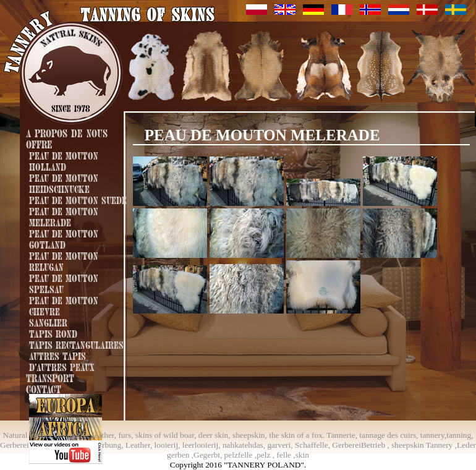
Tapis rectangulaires (76, 344)
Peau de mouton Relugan (64, 260)
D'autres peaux (62, 366)
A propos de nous (67, 132)
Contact (44, 388)
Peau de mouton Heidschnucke (64, 182)
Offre (39, 143)
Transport (50, 377)
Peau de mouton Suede (78, 199)
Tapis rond (53, 333)
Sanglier (48, 322)
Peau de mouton (64, 299)
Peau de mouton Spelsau (64, 283)
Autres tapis (57, 355)
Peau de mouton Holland (64, 160)
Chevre (45, 310)
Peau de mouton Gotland (64, 238)
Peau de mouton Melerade (64, 216)
